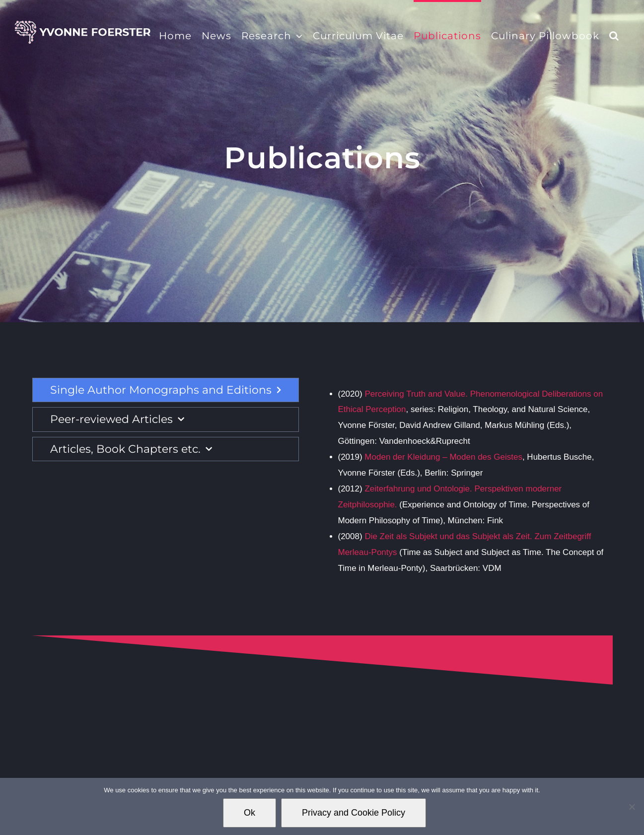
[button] (614, 35)
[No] (632, 807)
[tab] (166, 390)
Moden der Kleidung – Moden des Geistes (442, 457)
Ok (250, 813)
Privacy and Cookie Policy (354, 813)
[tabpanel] (465, 481)
